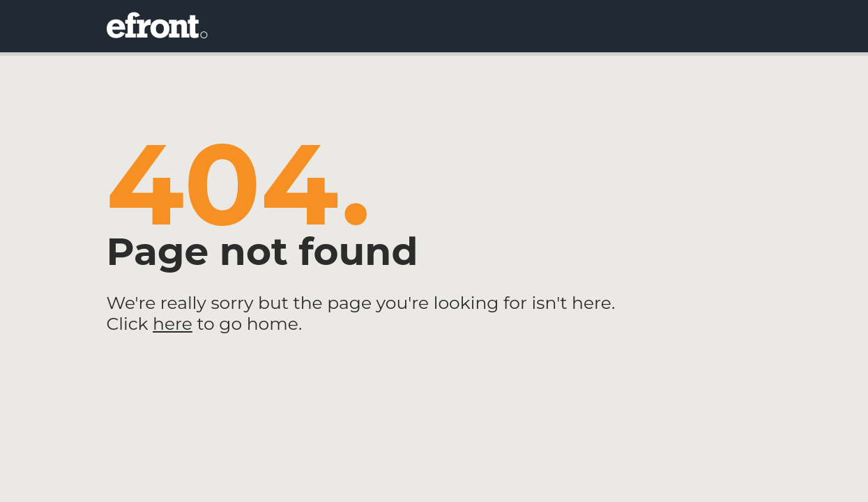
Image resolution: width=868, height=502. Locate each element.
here (173, 324)
